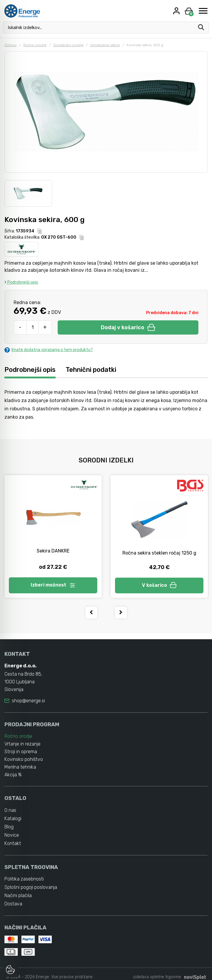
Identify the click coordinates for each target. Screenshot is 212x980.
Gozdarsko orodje (68, 45)
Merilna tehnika (20, 767)
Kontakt (13, 843)
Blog (9, 827)
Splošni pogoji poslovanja (31, 887)
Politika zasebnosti (24, 879)
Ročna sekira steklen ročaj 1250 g (159, 553)
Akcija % (13, 775)
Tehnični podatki (91, 370)
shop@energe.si (28, 701)
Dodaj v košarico (128, 327)
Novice (12, 835)
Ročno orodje (35, 45)
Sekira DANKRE (53, 551)
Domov (10, 45)
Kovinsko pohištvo (24, 759)
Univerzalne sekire (105, 45)
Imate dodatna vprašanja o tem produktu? (49, 350)
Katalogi (13, 818)
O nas (10, 810)
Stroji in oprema (21, 752)
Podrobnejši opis (21, 282)
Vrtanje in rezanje (22, 744)
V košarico (159, 585)
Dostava (13, 904)
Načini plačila (18, 895)
